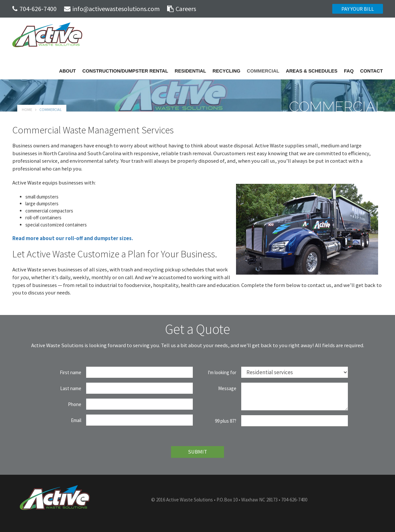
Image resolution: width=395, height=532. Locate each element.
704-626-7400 (34, 9)
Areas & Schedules (312, 71)
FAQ (349, 71)
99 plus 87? (226, 421)
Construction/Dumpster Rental (125, 71)
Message (227, 388)
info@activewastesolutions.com (112, 9)
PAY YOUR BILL (358, 9)
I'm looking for (222, 372)
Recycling (226, 71)
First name (71, 372)
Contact (372, 71)
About (68, 71)
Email (76, 420)
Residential (190, 71)
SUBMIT (197, 452)
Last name (71, 388)
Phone (75, 404)
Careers (182, 9)
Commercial (263, 71)
